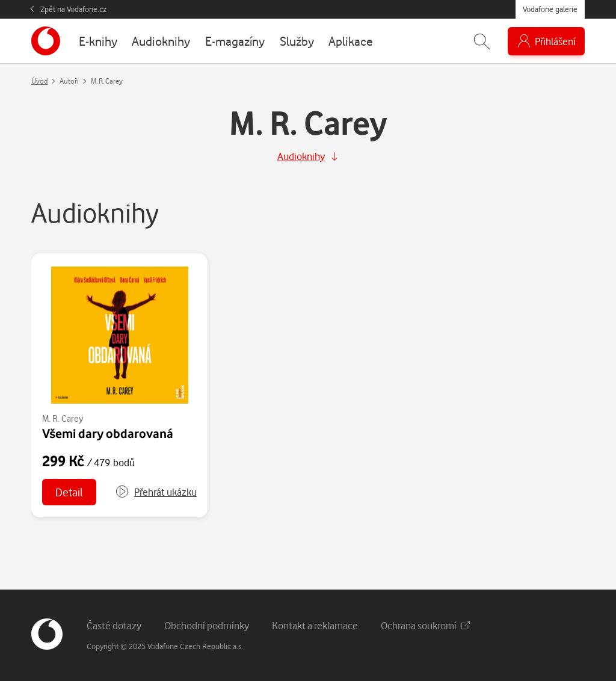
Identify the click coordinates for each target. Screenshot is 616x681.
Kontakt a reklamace (315, 625)
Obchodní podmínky (207, 625)
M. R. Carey (63, 418)
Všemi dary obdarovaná (108, 433)
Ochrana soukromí (425, 625)
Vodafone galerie (550, 9)
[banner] (46, 41)
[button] (156, 492)
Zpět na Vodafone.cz (73, 9)
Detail (69, 492)
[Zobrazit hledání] (482, 41)
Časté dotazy (114, 625)
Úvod (39, 81)
